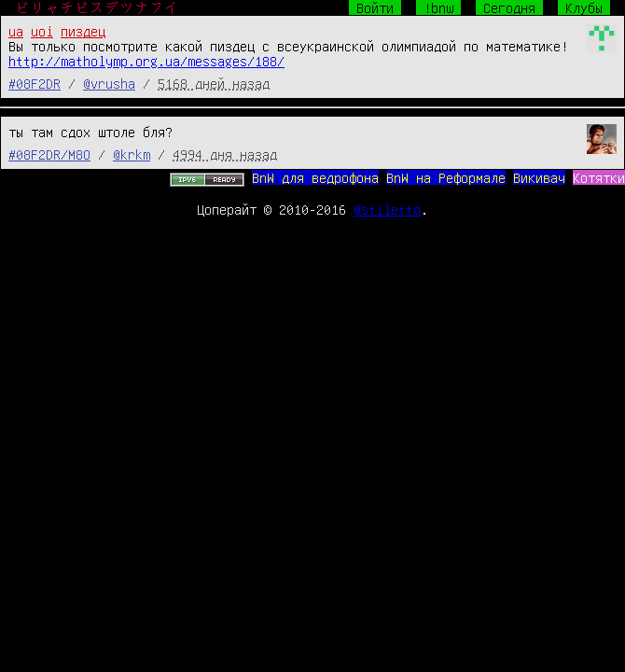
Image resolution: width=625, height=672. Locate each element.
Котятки (599, 177)
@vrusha (109, 83)
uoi (42, 31)
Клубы (584, 7)
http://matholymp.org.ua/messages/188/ (146, 61)
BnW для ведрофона (315, 177)
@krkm (132, 154)
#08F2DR (35, 83)
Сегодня (509, 7)
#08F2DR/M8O (49, 154)
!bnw (438, 7)
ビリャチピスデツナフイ (97, 7)
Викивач (539, 177)
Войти (375, 7)
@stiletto (387, 209)
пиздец (83, 31)
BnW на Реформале (446, 177)
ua (16, 31)
